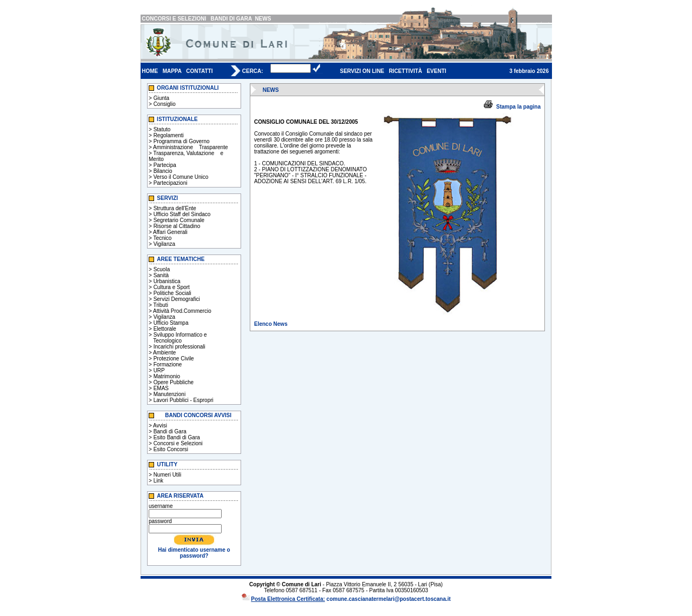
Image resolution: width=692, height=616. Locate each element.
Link (158, 481)
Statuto (162, 129)
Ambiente (164, 353)
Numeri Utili (168, 475)
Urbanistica (167, 281)
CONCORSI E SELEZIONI (174, 19)
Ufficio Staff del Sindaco (182, 214)
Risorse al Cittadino (177, 226)
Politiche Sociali (172, 293)
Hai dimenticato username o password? (194, 553)
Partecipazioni (171, 183)
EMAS (161, 388)
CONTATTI (199, 71)
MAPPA (172, 71)
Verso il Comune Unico (181, 177)
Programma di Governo (182, 141)
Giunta (161, 98)
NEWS (263, 19)
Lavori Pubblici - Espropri (184, 400)
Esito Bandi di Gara (177, 437)
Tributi (160, 305)
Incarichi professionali (179, 347)
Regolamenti (169, 135)
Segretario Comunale (179, 220)
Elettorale (165, 329)
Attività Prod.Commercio (182, 311)
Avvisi (160, 426)
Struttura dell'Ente (175, 208)
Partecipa (165, 165)
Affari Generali (170, 232)
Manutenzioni (169, 394)
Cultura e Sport (172, 287)
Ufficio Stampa (171, 323)
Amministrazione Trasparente (190, 147)
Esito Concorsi (171, 449)
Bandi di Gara (170, 431)
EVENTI (436, 71)
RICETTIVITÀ (405, 71)
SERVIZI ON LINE (362, 71)
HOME (150, 71)
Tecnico (162, 238)
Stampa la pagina (518, 107)
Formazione (168, 364)
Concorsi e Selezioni (178, 443)
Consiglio (165, 104)
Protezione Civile (174, 359)
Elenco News (271, 324)
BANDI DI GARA (231, 19)
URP (159, 370)
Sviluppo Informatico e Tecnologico (178, 338)
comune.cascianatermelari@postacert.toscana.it (389, 599)
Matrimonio (167, 376)
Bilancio (163, 171)
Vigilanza (164, 244)
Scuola (162, 269)
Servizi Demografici (177, 299)
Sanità (161, 275)
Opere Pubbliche (174, 382)
